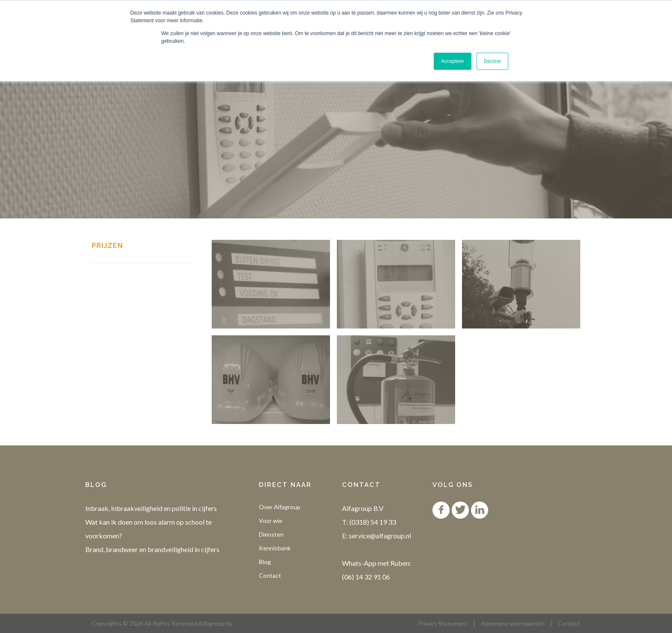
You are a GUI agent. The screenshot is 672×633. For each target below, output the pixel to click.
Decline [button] (492, 61)
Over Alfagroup (280, 507)
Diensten (271, 534)
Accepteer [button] (453, 61)
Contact (270, 575)
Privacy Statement (443, 623)
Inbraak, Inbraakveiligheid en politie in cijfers (151, 508)
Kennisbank (275, 548)
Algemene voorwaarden (513, 623)
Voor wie (271, 521)
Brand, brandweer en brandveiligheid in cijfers (152, 549)
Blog (265, 562)
